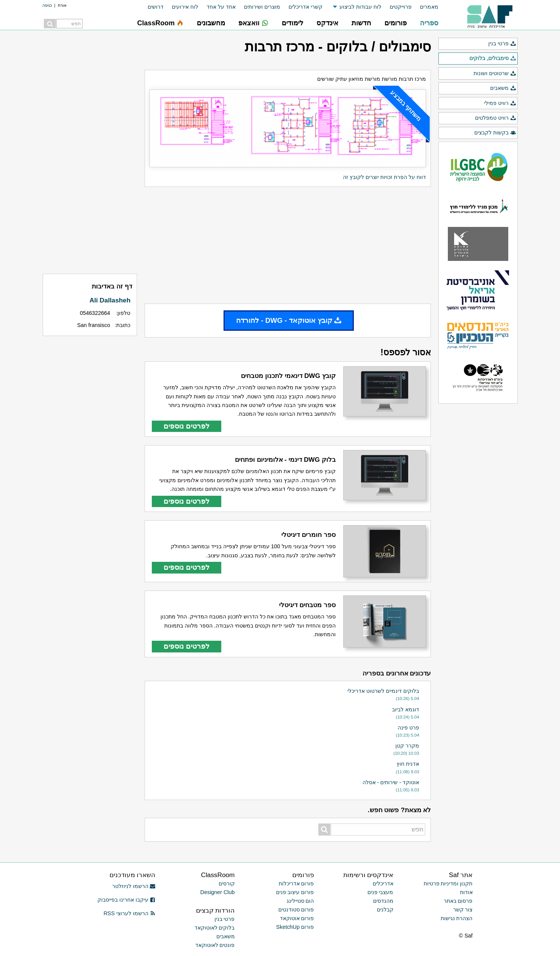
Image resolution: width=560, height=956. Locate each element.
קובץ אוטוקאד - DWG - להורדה (289, 320)
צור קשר (463, 910)
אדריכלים (383, 884)
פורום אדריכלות (296, 884)
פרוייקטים (401, 7)
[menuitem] (425, 7)
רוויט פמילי (500, 103)
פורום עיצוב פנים (295, 892)
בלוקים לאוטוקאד (215, 928)
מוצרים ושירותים (262, 7)
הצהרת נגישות (457, 918)
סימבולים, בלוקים (493, 59)
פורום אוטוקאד (297, 918)
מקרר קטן (407, 746)
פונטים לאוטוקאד (215, 945)
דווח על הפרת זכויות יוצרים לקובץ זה (384, 177)
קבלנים (385, 910)
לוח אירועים (185, 7)
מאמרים (429, 7)
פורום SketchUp (295, 927)
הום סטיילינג (300, 901)
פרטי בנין (502, 44)
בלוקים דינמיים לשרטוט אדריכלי (383, 691)
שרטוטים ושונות (495, 74)
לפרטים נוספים (187, 426)
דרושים (156, 7)
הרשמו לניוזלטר (134, 886)
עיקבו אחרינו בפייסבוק (127, 900)
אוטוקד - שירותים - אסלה (391, 782)
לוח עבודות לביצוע (360, 7)
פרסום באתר (458, 901)
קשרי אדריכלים (305, 7)
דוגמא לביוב (406, 709)
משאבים (503, 88)
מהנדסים (383, 901)
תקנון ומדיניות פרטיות (448, 884)
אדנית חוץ (408, 764)
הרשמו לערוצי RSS (129, 913)
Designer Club (217, 892)
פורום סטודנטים (296, 910)
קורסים (227, 884)
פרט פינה (408, 728)
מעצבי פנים (380, 892)
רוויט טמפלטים (495, 118)
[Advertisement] (288, 245)
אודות (466, 892)
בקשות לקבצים (495, 133)
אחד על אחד (221, 7)
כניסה (47, 5)
